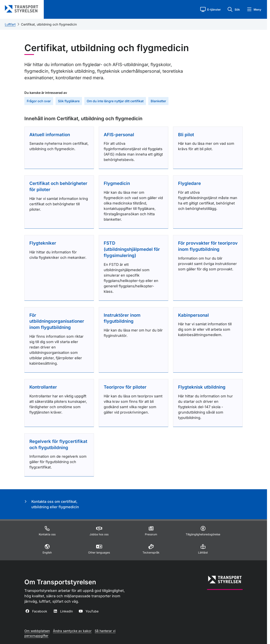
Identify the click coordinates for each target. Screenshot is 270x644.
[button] (211, 9)
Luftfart (10, 24)
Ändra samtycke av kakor (72, 631)
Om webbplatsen (37, 631)
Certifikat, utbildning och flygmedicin (49, 24)
